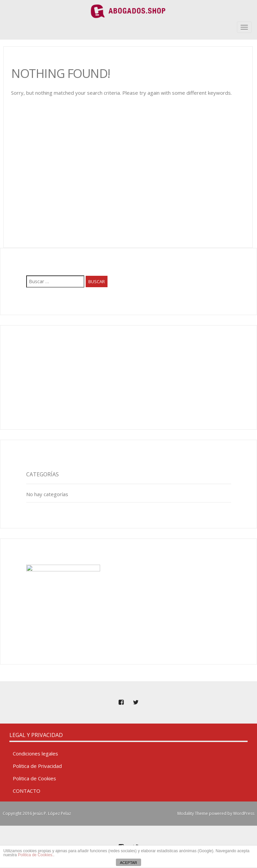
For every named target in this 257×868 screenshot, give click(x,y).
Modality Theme (193, 813)
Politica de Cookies (34, 778)
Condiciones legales (35, 753)
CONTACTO (27, 791)
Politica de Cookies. (35, 855)
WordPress (244, 813)
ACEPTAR (128, 863)
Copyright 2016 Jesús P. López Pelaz (37, 813)
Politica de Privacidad (37, 766)
